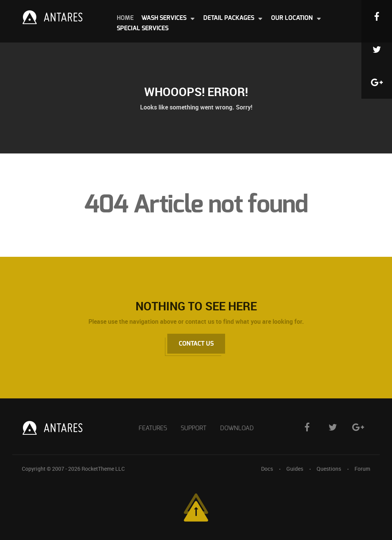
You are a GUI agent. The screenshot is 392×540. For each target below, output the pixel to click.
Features (153, 428)
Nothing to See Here (196, 306)
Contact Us (196, 344)
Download (237, 428)
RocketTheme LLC (103, 469)
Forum (362, 469)
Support (194, 428)
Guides (295, 469)
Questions (329, 469)
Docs (267, 469)
